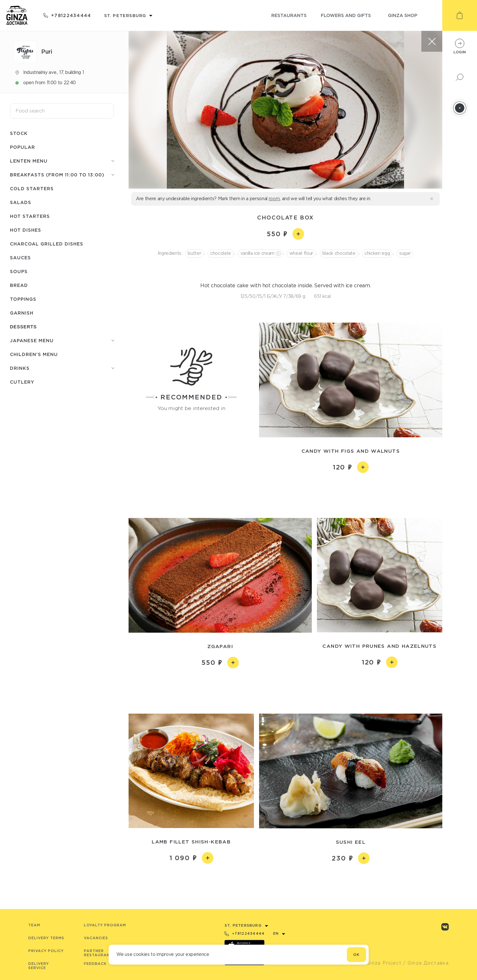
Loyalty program (105, 925)
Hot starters (30, 216)
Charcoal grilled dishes (47, 244)
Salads (21, 202)
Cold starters (32, 188)
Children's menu (34, 354)
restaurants (289, 15)
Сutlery (22, 382)
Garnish (22, 313)
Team (34, 925)
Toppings (23, 299)
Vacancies (96, 938)
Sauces (20, 258)
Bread (19, 285)
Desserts (23, 327)
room (274, 199)
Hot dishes (26, 230)
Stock (19, 133)
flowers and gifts (346, 15)
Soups (19, 271)
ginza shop (403, 15)
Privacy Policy (46, 951)
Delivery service (39, 966)
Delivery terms (46, 938)
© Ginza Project (381, 963)
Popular (22, 147)
